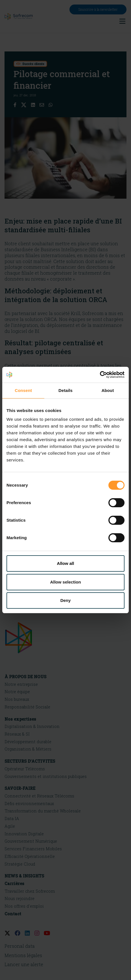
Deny (66, 600)
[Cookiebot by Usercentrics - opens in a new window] (100, 375)
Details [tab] (65, 390)
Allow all (66, 563)
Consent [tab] (23, 390)
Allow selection (65, 582)
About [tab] (108, 390)
